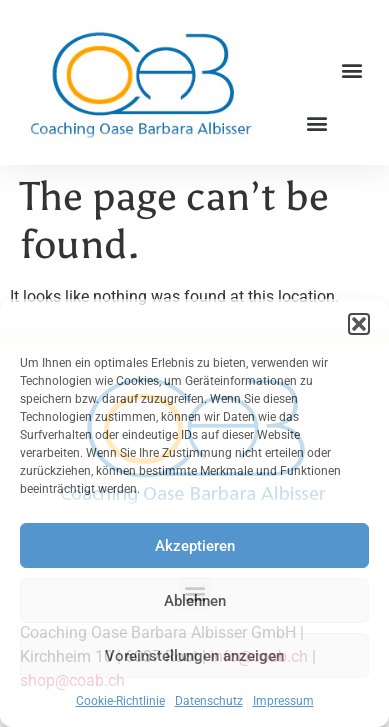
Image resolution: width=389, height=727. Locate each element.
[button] (359, 324)
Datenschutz (209, 701)
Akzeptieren (195, 546)
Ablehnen (195, 601)
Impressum (283, 701)
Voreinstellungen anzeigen (194, 656)
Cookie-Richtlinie (120, 701)
